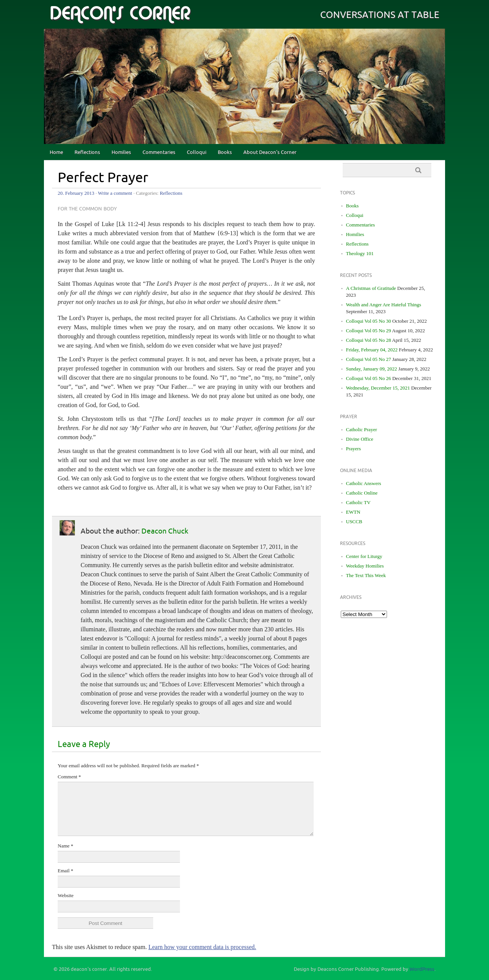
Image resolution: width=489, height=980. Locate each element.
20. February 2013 (76, 193)
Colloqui (197, 152)
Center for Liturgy (364, 556)
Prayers (354, 449)
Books (225, 152)
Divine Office (360, 439)
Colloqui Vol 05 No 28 (369, 340)
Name (66, 846)
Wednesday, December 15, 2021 (378, 388)
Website (66, 895)
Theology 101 (360, 253)
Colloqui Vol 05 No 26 (369, 378)
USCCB (354, 522)
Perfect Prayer (103, 178)
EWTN (353, 512)
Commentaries (159, 152)
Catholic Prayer (362, 429)
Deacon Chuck (165, 531)
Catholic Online (362, 493)
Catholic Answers (364, 483)
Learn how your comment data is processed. (202, 947)
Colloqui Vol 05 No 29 (369, 331)
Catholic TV (358, 502)
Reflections (87, 152)
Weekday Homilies (365, 566)
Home (56, 152)
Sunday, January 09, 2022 (372, 369)
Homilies (121, 152)
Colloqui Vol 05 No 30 (369, 321)
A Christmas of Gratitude (371, 288)
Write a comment (115, 193)
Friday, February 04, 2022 (372, 350)
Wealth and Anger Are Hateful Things (384, 305)
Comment (69, 777)
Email (66, 871)
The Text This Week (366, 575)
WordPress (422, 969)
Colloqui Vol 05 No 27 (369, 359)
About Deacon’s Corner (270, 152)
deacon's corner (120, 14)
